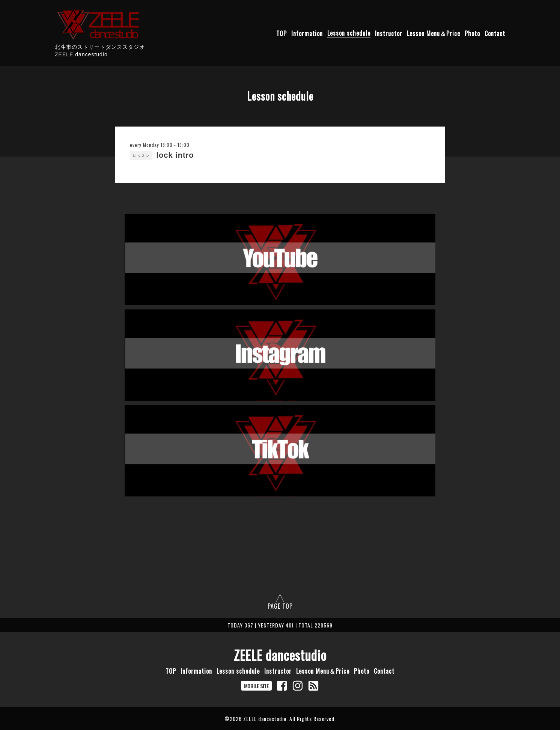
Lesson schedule (349, 33)
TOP (282, 33)
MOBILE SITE (256, 686)
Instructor (389, 33)
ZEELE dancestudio (280, 655)
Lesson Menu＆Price (434, 33)
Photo (472, 33)
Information (307, 33)
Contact (495, 33)
